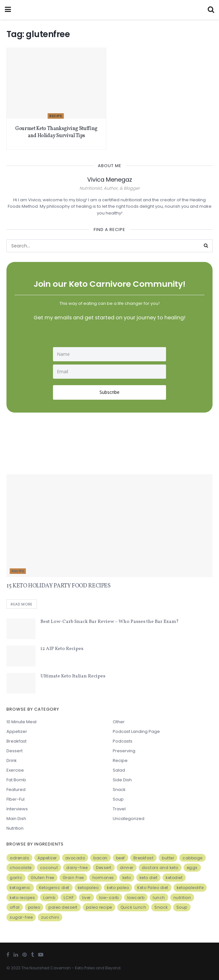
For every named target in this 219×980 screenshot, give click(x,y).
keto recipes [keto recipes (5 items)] (22, 898)
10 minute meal (21, 722)
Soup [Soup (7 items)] (182, 908)
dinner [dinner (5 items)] (127, 868)
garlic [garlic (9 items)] (16, 878)
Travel (119, 809)
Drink (12, 761)
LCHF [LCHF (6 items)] (69, 898)
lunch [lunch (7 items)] (159, 898)
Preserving (124, 751)
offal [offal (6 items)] (15, 908)
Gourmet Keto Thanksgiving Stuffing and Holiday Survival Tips (56, 132)
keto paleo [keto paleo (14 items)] (118, 888)
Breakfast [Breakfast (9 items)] (144, 858)
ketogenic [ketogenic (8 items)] (20, 888)
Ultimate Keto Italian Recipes (73, 676)
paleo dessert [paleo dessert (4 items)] (63, 908)
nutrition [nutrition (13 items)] (182, 898)
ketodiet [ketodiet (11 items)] (174, 878)
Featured (16, 790)
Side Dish (122, 780)
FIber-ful (16, 800)
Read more (22, 604)
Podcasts (123, 741)
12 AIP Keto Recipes (62, 649)
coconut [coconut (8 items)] (49, 868)
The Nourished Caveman (46, 968)
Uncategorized (129, 819)
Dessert (15, 751)
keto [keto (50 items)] (127, 878)
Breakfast (16, 741)
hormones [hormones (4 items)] (103, 878)
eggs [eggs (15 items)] (192, 868)
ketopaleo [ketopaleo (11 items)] (88, 888)
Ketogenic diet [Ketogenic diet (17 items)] (54, 888)
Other (119, 722)
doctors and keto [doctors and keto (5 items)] (160, 868)
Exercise (15, 770)
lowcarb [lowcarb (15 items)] (136, 898)
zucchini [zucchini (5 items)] (50, 918)
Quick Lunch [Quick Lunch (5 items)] (133, 908)
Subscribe (109, 392)
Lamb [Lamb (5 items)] (49, 898)
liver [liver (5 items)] (86, 898)
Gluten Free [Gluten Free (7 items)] (42, 878)
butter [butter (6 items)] (168, 858)
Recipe (56, 116)
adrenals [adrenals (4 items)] (19, 858)
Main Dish (16, 819)
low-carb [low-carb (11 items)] (109, 898)
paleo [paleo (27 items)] (34, 908)
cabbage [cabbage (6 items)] (193, 858)
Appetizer (17, 732)
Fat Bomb (16, 780)
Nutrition (15, 829)
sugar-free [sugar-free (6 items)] (21, 918)
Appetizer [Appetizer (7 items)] (47, 858)
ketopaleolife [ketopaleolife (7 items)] (190, 888)
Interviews (17, 809)
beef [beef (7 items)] (120, 858)
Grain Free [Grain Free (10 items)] (73, 878)
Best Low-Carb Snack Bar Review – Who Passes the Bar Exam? (109, 622)
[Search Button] (206, 246)
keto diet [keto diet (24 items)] (149, 878)
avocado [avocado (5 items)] (75, 858)
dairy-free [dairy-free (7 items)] (77, 868)
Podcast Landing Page (136, 732)
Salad (119, 770)
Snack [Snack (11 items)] (161, 908)
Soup (118, 800)
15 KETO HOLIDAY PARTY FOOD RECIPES (59, 586)
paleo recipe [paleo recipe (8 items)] (99, 908)
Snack (119, 790)
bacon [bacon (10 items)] (100, 858)
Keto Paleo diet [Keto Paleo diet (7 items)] (153, 888)
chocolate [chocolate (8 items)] (21, 868)
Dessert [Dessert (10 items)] (104, 868)
